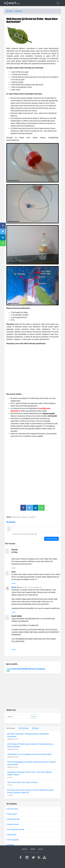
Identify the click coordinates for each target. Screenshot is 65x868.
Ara (34, 717)
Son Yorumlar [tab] (24, 728)
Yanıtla (13, 568)
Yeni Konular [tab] (11, 728)
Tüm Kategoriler (13, 840)
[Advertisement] (33, 454)
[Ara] (18, 717)
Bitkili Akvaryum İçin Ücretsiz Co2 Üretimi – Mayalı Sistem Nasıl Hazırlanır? (32, 20)
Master (14, 587)
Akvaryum (19, 11)
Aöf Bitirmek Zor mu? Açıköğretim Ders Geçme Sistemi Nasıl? (30, 754)
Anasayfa (9, 11)
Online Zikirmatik (13, 819)
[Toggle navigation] (58, 3)
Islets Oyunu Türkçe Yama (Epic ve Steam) (23, 782)
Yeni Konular (11, 835)
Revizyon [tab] (35, 728)
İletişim (25, 849)
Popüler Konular (13, 824)
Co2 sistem (32, 517)
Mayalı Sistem (16, 517)
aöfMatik (10, 845)
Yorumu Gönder (51, 539)
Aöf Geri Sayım (12, 809)
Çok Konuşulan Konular (15, 829)
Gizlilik (33, 849)
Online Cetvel (12, 814)
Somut (41, 849)
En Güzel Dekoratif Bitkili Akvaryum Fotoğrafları (28, 669)
